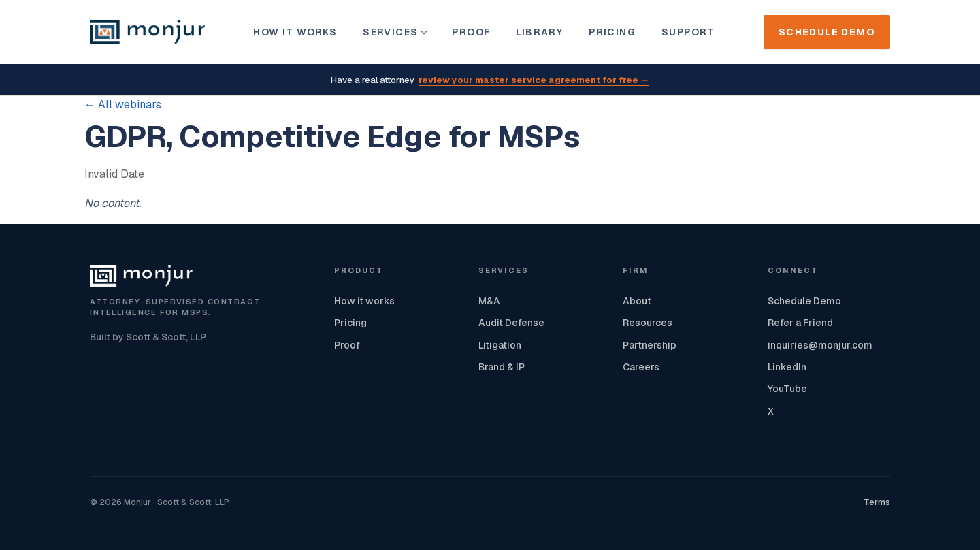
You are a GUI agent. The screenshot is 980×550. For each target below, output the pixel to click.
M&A (489, 301)
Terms (877, 502)
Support (688, 32)
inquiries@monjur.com (820, 345)
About (637, 301)
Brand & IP (502, 367)
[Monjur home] (147, 32)
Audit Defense (511, 323)
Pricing (612, 32)
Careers (641, 367)
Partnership (650, 345)
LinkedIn (787, 367)
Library (539, 32)
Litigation (500, 345)
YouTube (787, 389)
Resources (648, 323)
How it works (295, 32)
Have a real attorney (490, 81)
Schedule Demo (827, 32)
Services (394, 32)
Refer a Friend (800, 323)
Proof (471, 32)
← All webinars (123, 104)
